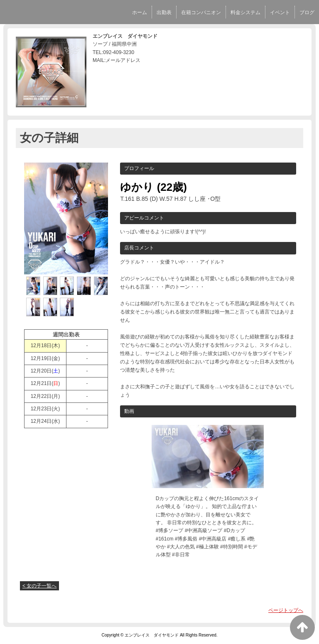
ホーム (140, 12)
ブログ (307, 12)
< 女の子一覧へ (39, 586)
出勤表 (164, 12)
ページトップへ (286, 610)
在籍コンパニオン (201, 12)
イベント (280, 12)
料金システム (245, 12)
